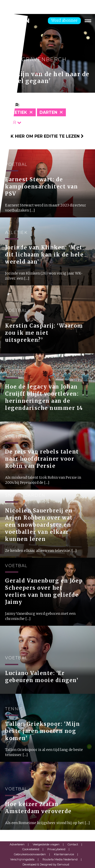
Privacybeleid (56, 849)
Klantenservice (64, 854)
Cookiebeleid (31, 849)
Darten (48, 112)
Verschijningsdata (22, 859)
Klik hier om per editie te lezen (44, 136)
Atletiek (17, 112)
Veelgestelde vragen (46, 844)
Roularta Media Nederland (60, 859)
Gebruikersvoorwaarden (30, 854)
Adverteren (17, 844)
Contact (73, 844)
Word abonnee (64, 20)
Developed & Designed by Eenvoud (46, 864)
